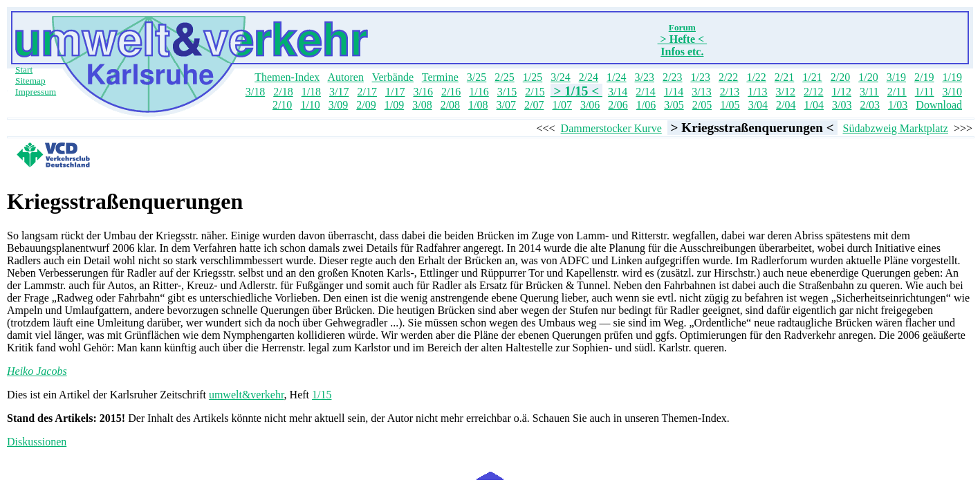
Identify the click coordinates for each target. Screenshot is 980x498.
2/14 (645, 92)
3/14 (618, 92)
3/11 (869, 92)
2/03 (869, 105)
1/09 (394, 105)
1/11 (925, 92)
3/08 (422, 105)
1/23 (700, 77)
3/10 (952, 92)
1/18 (311, 92)
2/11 (897, 92)
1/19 (952, 77)
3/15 (507, 92)
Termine (440, 77)
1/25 (533, 77)
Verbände (393, 77)
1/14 (674, 92)
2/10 (282, 105)
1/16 (479, 92)
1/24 (616, 77)
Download (939, 105)
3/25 (477, 77)
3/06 (590, 105)
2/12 (813, 92)
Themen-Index (287, 77)
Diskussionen (37, 442)
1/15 (322, 395)
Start (24, 70)
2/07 (534, 105)
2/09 (366, 105)
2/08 (450, 105)
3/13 (701, 92)
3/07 (506, 105)
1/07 (562, 105)
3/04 (758, 105)
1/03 (898, 105)
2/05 (702, 105)
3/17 (339, 92)
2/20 (840, 77)
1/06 (646, 105)
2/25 (504, 77)
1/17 (395, 92)
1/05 (730, 105)
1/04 (814, 105)
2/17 (367, 92)
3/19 (896, 77)
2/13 (730, 92)
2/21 (784, 77)
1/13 (757, 92)
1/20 (868, 77)
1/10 (310, 105)
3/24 (560, 77)
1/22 (756, 77)
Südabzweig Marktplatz (896, 128)
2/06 (618, 105)
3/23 (645, 77)
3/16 (423, 92)
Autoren (345, 77)
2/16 (451, 92)
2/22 (728, 77)
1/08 (478, 105)
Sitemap (30, 81)
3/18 (255, 92)
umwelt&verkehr (247, 395)
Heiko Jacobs (37, 371)
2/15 (535, 92)
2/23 (672, 77)
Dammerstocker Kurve (611, 128)
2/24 (589, 77)
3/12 (786, 92)
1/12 (842, 92)
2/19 (924, 77)
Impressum (36, 92)
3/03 (842, 105)
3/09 (338, 105)
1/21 (812, 77)
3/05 (674, 105)
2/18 (283, 92)
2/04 (786, 105)
